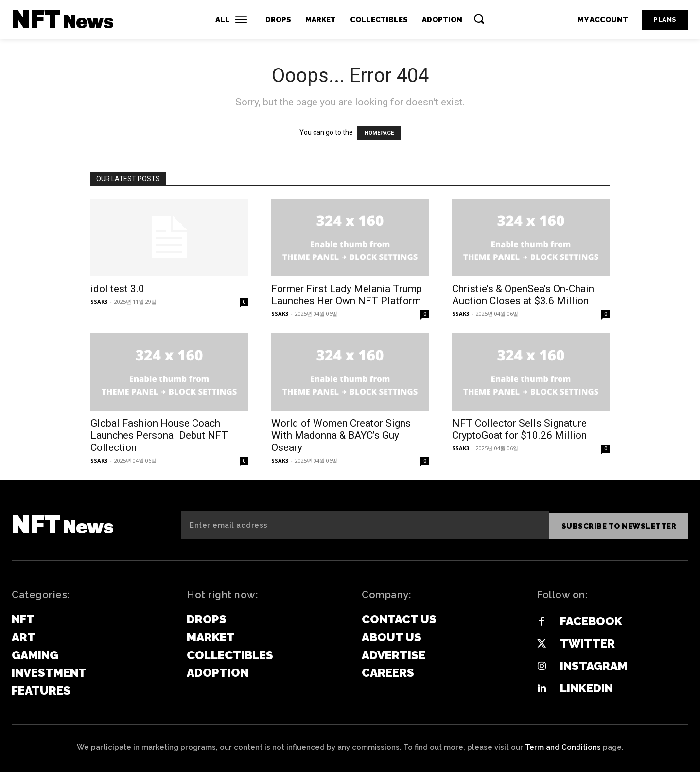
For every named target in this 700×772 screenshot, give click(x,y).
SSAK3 (99, 301)
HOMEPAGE (379, 133)
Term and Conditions (563, 747)
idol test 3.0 (117, 289)
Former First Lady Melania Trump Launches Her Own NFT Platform (347, 295)
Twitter (587, 643)
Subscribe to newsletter (619, 525)
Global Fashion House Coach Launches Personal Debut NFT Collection (159, 435)
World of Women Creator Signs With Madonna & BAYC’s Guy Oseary (341, 435)
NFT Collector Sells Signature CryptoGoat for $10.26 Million (519, 429)
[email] (365, 525)
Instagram (594, 666)
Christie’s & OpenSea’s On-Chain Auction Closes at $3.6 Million (523, 295)
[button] (479, 18)
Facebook (591, 621)
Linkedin (586, 688)
